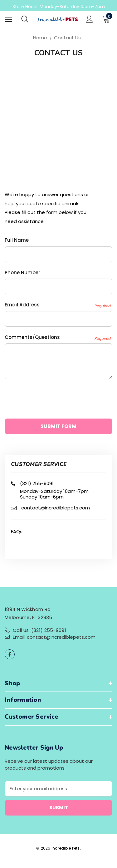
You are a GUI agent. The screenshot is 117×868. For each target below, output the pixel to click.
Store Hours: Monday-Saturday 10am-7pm (59, 7)
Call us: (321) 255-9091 (39, 630)
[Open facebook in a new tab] (10, 654)
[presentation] (52, 396)
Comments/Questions (58, 337)
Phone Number (22, 273)
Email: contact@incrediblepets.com (54, 637)
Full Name (17, 240)
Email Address (58, 305)
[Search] (25, 19)
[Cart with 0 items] (107, 19)
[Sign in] (89, 19)
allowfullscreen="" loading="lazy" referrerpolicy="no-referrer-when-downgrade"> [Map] (58, 114)
